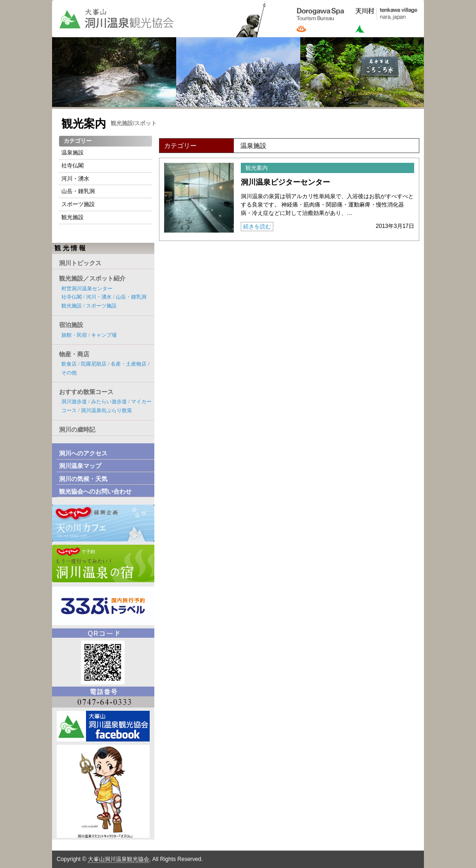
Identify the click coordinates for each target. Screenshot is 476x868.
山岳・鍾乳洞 (78, 191)
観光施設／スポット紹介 (92, 278)
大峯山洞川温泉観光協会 (119, 859)
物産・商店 (74, 354)
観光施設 (73, 217)
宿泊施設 (71, 325)
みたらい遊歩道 (109, 401)
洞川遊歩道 (74, 401)
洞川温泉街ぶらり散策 (106, 410)
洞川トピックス (80, 263)
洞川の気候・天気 (83, 479)
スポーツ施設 (78, 204)
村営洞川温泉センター (87, 288)
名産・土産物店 (129, 364)
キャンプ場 (104, 335)
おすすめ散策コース (86, 392)
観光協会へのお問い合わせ (95, 491)
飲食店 (69, 364)
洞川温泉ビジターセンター (285, 182)
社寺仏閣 (73, 166)
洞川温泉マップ (80, 466)
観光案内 (84, 124)
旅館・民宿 (74, 335)
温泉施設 (73, 153)
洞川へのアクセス (83, 453)
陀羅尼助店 (94, 364)
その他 (69, 373)
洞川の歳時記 (77, 430)
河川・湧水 (75, 179)
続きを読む (257, 227)
